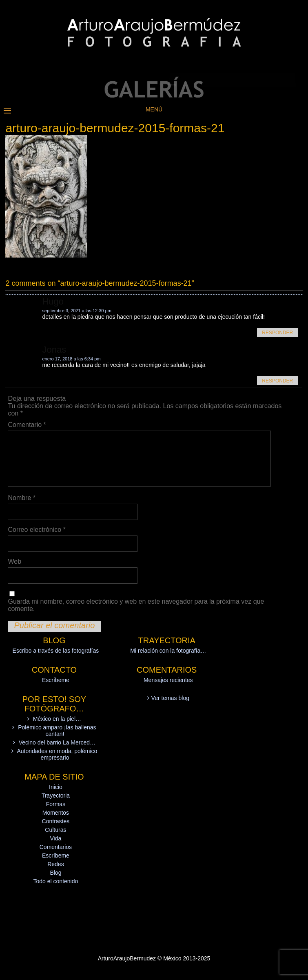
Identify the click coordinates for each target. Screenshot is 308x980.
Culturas (55, 830)
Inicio (56, 787)
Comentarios (56, 847)
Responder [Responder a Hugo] (277, 333)
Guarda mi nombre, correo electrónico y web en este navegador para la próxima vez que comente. (136, 605)
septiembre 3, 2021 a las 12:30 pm (76, 311)
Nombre (22, 498)
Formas (56, 804)
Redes (55, 864)
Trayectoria (56, 796)
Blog (55, 873)
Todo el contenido (56, 881)
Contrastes (56, 821)
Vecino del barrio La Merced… (57, 742)
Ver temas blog (170, 698)
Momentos (56, 813)
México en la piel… (57, 719)
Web (14, 561)
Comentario (27, 425)
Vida (56, 838)
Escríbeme (56, 680)
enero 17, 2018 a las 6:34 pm (71, 359)
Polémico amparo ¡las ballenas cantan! (57, 731)
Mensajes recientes (168, 680)
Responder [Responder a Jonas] (277, 381)
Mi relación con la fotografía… (168, 651)
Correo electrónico (37, 530)
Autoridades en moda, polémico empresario (57, 754)
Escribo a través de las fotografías (56, 651)
